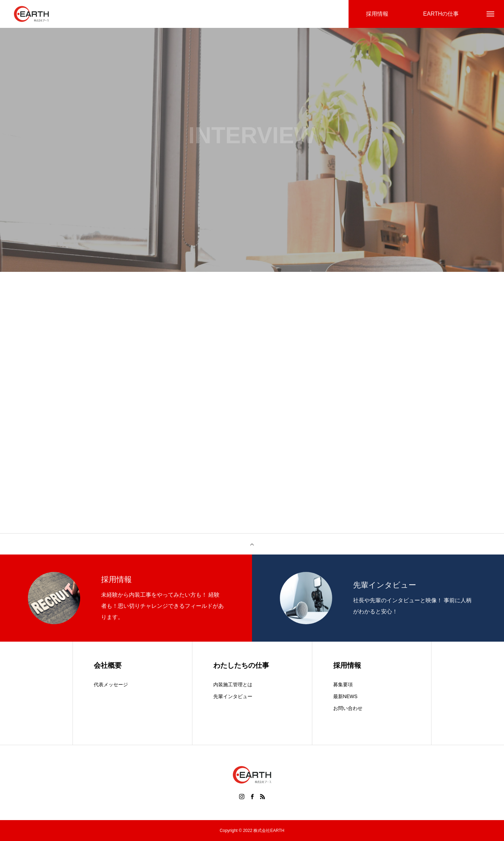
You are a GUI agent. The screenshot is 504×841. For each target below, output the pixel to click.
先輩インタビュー (233, 696)
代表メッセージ (111, 685)
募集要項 (343, 685)
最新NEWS (345, 696)
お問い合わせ (348, 708)
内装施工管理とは (233, 685)
